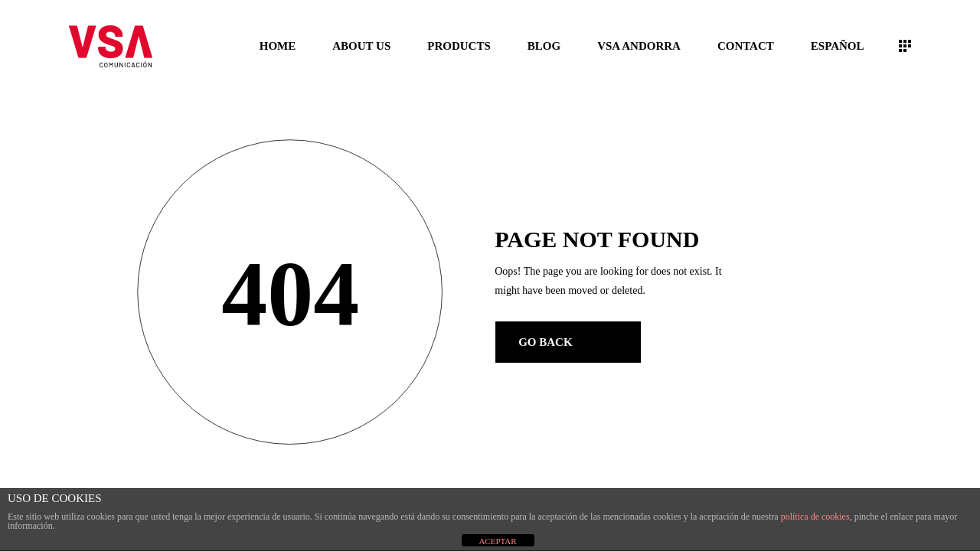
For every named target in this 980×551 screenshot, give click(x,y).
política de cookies (815, 517)
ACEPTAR (497, 541)
